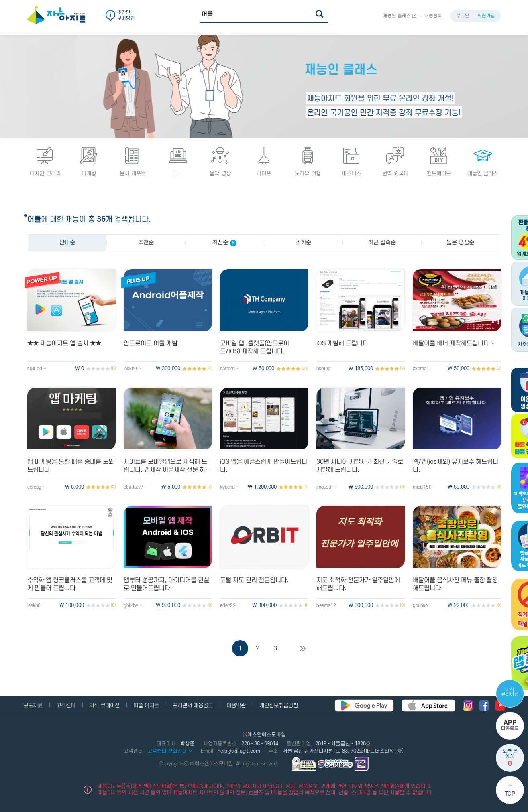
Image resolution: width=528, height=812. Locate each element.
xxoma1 (421, 369)
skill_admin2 (37, 369)
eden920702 (230, 606)
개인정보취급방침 (279, 705)
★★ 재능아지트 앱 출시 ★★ (64, 343)
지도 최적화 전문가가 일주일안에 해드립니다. (358, 584)
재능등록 (433, 16)
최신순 (224, 243)
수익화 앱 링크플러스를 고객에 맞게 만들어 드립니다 (70, 584)
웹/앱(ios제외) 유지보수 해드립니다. (456, 466)
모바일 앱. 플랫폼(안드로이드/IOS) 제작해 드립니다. (255, 347)
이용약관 (236, 705)
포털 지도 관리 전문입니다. (254, 580)
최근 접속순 (382, 243)
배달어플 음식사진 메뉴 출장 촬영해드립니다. (455, 584)
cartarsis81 (230, 369)
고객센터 (66, 705)
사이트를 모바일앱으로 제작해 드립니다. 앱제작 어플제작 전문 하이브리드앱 (167, 466)
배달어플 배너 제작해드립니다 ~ (454, 343)
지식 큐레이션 (510, 692)
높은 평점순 (460, 243)
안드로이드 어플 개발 (151, 343)
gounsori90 (423, 606)
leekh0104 (134, 369)
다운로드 (510, 725)
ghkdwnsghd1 (134, 606)
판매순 (67, 243)
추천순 (146, 243)
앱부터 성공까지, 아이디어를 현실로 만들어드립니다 (166, 584)
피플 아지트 (146, 705)
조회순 (303, 243)
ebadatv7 (134, 487)
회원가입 (486, 16)
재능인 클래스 (397, 16)
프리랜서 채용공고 (193, 705)
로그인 (463, 16)
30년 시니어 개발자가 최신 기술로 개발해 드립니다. (360, 466)
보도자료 (33, 705)
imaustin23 (326, 487)
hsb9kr (324, 369)
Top (510, 794)
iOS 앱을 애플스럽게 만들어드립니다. (264, 466)
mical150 (422, 487)
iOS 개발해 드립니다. (343, 343)
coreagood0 (37, 487)
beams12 (326, 606)
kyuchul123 (230, 487)
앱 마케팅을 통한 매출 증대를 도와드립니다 (71, 466)
